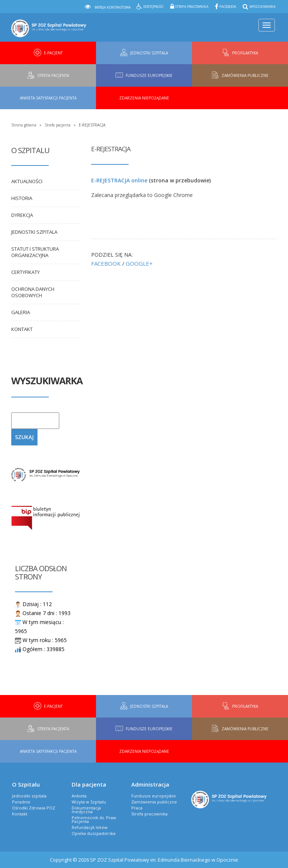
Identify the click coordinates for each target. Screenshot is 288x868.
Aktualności (27, 181)
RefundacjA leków (90, 827)
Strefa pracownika (192, 7)
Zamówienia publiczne (154, 802)
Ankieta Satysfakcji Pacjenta (48, 98)
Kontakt (22, 329)
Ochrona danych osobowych (33, 292)
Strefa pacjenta (58, 125)
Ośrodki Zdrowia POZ (34, 808)
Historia (22, 198)
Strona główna (24, 125)
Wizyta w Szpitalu (89, 802)
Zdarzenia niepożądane (144, 98)
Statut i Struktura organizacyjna (35, 252)
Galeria (21, 312)
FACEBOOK (106, 263)
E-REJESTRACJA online (119, 180)
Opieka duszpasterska (94, 833)
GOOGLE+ (139, 263)
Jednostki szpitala (34, 232)
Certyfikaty (25, 272)
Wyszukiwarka (262, 7)
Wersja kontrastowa (113, 7)
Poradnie (21, 802)
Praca (137, 808)
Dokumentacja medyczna (86, 810)
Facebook (228, 7)
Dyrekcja (22, 215)
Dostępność (154, 7)
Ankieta (79, 796)
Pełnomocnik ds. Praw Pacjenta (94, 819)
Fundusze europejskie (154, 796)
